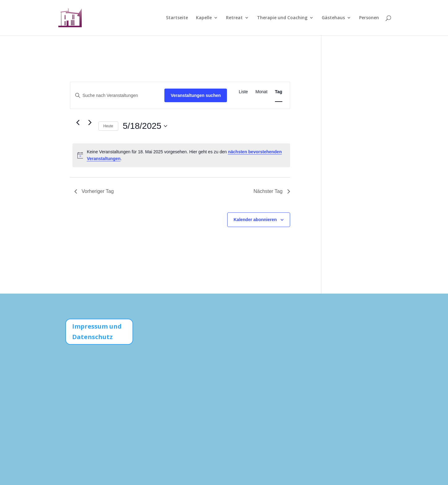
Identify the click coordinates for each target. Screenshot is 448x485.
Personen (369, 18)
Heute (108, 126)
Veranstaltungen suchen (196, 95)
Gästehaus (333, 18)
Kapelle (204, 18)
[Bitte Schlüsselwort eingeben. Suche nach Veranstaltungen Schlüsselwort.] (117, 96)
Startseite (177, 18)
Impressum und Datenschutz (97, 332)
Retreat (234, 18)
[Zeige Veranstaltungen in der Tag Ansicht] (279, 92)
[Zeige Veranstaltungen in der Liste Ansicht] (243, 92)
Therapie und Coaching (282, 18)
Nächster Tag (272, 191)
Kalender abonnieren (255, 220)
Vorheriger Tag (94, 191)
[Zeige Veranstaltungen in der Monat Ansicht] (261, 92)
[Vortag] (78, 123)
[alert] (181, 155)
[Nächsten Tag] (90, 123)
